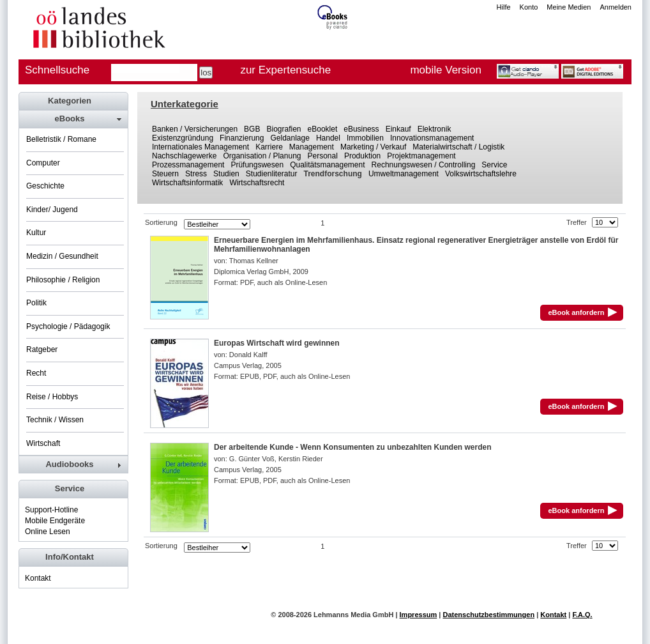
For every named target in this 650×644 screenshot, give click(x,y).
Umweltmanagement (404, 174)
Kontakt (38, 578)
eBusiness (361, 129)
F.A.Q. (582, 615)
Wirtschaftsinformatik (187, 183)
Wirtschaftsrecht (257, 183)
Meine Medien (569, 7)
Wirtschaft (43, 443)
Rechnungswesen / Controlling (424, 165)
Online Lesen (48, 532)
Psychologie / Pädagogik (68, 326)
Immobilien (365, 138)
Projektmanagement (421, 156)
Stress (196, 174)
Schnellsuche (57, 70)
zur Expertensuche (285, 70)
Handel (328, 138)
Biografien (283, 129)
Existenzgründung (183, 138)
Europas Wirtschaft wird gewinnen (277, 343)
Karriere (269, 147)
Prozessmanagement (188, 165)
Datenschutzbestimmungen (488, 615)
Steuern (165, 174)
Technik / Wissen (55, 420)
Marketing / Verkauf (373, 147)
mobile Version (446, 70)
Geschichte (45, 186)
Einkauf (398, 129)
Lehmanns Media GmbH (353, 615)
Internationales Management (200, 147)
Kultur (36, 233)
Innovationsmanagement (432, 138)
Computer (43, 163)
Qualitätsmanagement (327, 165)
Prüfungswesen (257, 165)
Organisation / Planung (262, 156)
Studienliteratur (272, 174)
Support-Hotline (51, 510)
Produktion (362, 156)
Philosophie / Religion (63, 280)
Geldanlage (290, 138)
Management (312, 147)
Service (494, 165)
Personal (323, 156)
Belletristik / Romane (61, 139)
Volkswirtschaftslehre (481, 174)
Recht (36, 373)
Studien (226, 174)
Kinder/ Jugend (52, 210)
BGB (252, 129)
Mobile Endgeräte (55, 521)
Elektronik (435, 129)
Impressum (419, 615)
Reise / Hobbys (52, 397)
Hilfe (504, 7)
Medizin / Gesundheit (62, 256)
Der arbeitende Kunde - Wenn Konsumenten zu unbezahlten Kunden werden (352, 447)
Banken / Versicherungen (195, 129)
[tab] (73, 119)
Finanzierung (242, 138)
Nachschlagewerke (184, 156)
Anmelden (616, 7)
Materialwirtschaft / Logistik (458, 147)
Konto (529, 7)
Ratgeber (42, 349)
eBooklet (323, 129)
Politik (36, 303)
